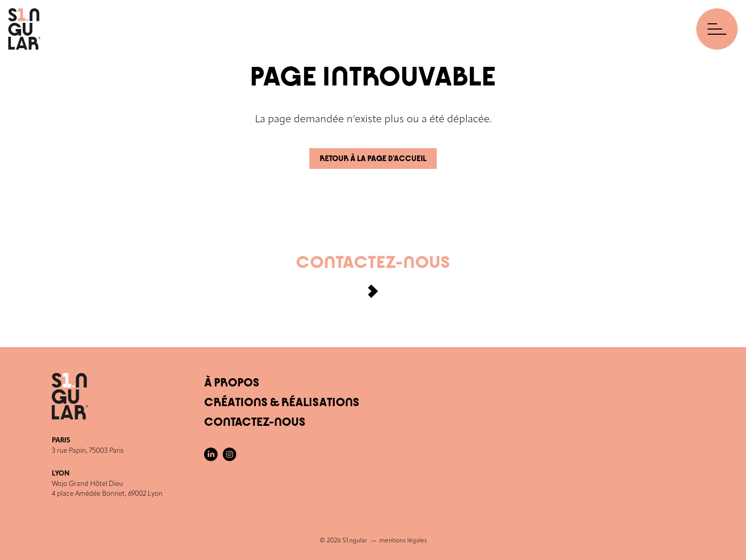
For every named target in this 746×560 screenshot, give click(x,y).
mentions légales (403, 541)
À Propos (232, 383)
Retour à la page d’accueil (373, 159)
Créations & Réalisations (282, 403)
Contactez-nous (373, 280)
